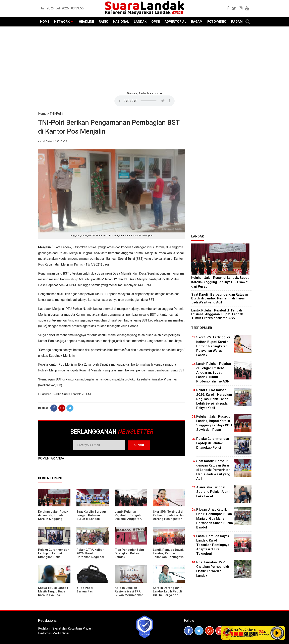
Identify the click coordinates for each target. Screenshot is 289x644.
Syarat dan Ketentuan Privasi (72, 628)
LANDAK (140, 22)
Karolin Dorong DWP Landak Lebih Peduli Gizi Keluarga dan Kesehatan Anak (167, 593)
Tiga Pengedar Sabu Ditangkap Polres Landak (129, 553)
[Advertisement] (144, 59)
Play (277, 633)
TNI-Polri (56, 114)
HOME (45, 22)
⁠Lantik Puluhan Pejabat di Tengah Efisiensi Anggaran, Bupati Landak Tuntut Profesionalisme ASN (130, 519)
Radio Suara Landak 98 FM (72, 394)
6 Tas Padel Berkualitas (85, 590)
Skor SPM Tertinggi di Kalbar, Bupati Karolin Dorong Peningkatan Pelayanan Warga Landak (168, 519)
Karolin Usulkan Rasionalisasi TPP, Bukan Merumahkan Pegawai (129, 593)
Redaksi (44, 628)
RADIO (104, 22)
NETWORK (62, 22)
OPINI (156, 22)
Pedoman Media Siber (54, 633)
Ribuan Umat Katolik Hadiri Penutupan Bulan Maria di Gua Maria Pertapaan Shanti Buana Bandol (215, 518)
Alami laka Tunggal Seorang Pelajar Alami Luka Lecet (213, 492)
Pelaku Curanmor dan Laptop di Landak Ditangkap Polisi (54, 553)
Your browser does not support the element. (144, 101)
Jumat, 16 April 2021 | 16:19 (52, 141)
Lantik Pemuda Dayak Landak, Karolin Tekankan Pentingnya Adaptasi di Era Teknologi (168, 557)
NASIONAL (121, 22)
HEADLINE (86, 22)
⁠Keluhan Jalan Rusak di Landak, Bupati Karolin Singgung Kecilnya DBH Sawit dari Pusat (53, 519)
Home (42, 114)
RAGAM (197, 22)
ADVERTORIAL (175, 22)
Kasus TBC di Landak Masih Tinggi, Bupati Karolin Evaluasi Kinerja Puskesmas (53, 593)
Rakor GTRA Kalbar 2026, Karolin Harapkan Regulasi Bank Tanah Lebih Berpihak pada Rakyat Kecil (92, 559)
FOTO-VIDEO (217, 22)
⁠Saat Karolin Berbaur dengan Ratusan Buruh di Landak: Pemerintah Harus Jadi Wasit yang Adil (91, 519)
